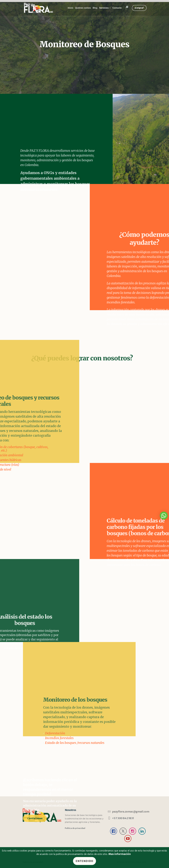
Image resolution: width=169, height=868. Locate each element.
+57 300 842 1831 (123, 818)
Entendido (84, 861)
